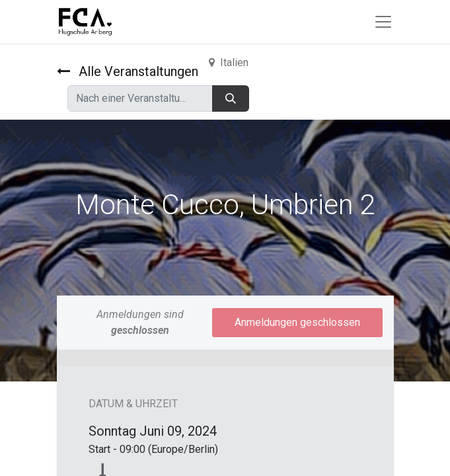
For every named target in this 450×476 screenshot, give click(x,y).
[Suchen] (231, 99)
